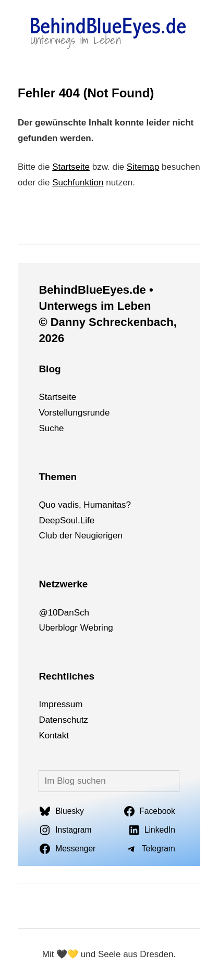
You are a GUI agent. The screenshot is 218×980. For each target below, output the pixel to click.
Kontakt (54, 736)
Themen (58, 477)
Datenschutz (63, 720)
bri (98, 628)
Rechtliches (66, 676)
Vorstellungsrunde (74, 413)
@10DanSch (64, 613)
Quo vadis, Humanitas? (85, 505)
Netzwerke (63, 584)
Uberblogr (58, 628)
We (87, 628)
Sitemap (143, 167)
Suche (51, 428)
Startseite (71, 167)
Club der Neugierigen (81, 536)
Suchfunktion (78, 183)
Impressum (60, 704)
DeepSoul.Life (66, 520)
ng (108, 628)
